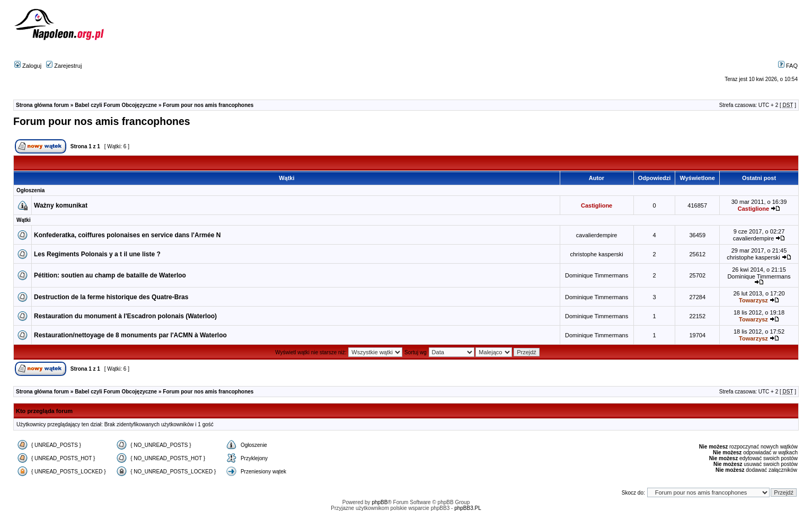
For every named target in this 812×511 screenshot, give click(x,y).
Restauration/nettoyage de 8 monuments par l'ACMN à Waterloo (130, 335)
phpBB (379, 502)
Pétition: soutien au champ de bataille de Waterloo (110, 275)
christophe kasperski (596, 254)
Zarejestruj (64, 66)
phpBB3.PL (468, 508)
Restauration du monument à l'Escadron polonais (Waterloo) (125, 316)
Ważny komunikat (61, 205)
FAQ (788, 66)
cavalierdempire (597, 235)
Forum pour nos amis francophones (208, 105)
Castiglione (597, 205)
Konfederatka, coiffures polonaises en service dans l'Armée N (127, 235)
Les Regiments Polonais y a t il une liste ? (97, 254)
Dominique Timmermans (597, 275)
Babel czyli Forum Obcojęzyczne (116, 105)
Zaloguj (28, 66)
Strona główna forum (42, 105)
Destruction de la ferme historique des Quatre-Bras (111, 297)
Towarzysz (753, 300)
